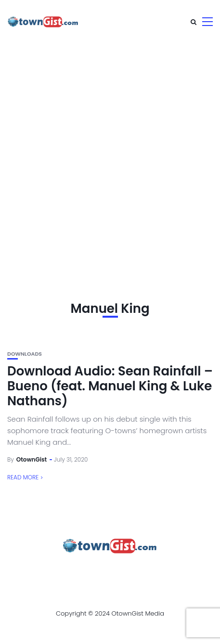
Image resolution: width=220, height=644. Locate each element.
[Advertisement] (110, 158)
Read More (23, 477)
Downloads (25, 354)
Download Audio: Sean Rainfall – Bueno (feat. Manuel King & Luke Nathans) (110, 386)
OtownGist (32, 459)
